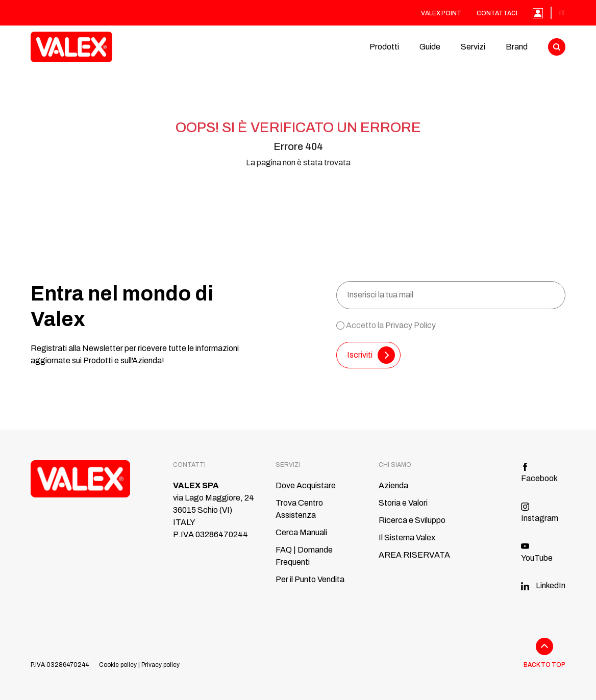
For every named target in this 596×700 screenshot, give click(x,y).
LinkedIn (543, 585)
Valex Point (441, 13)
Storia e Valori (403, 503)
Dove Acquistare (306, 485)
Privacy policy (160, 665)
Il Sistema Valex (407, 537)
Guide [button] (430, 47)
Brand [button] (517, 47)
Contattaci (497, 13)
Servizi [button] (473, 47)
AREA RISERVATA (414, 555)
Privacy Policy (411, 325)
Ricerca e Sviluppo (412, 520)
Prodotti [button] (384, 47)
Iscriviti (371, 355)
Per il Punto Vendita (310, 579)
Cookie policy (118, 665)
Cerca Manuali (301, 532)
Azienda (393, 485)
